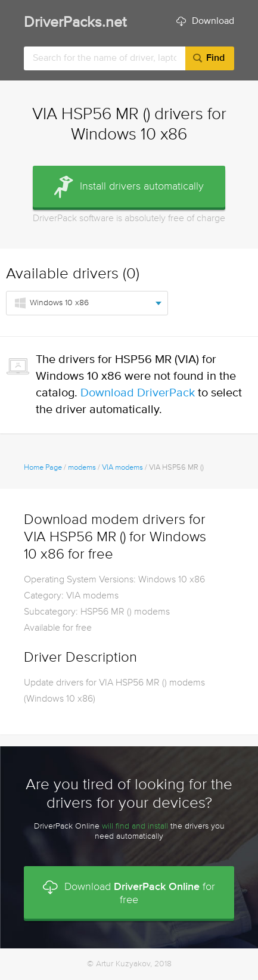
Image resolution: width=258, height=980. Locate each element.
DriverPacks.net (75, 23)
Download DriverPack (138, 393)
